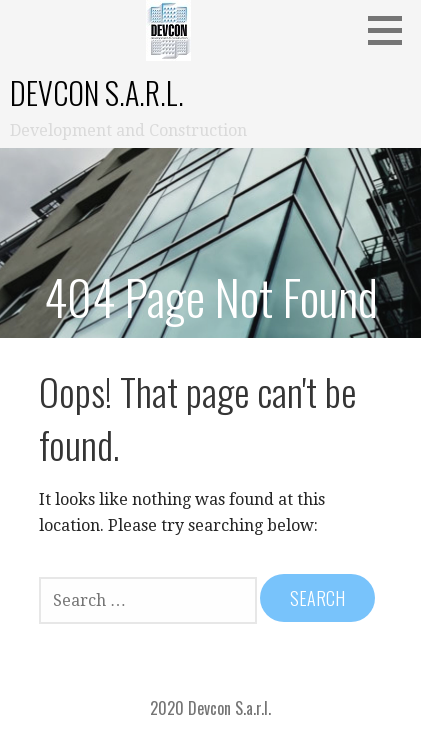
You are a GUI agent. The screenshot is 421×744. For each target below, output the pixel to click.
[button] (392, 30)
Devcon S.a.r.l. (97, 92)
